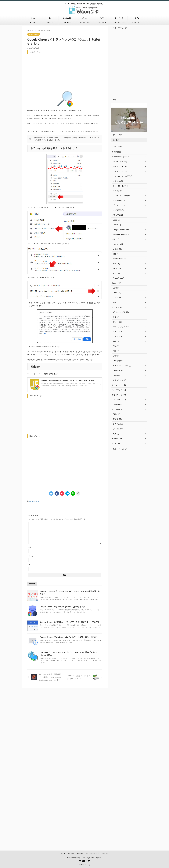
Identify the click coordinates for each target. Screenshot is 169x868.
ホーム (33, 18)
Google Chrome (34, 501)
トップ (63, 693)
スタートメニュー (119, 22)
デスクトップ (102, 22)
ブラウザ (84, 18)
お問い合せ (105, 693)
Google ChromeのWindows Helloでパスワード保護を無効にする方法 (67, 637)
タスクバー (50, 22)
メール (31, 556)
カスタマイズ (136, 22)
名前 (30, 547)
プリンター (67, 22)
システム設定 (67, 18)
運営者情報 (80, 693)
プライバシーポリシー (92, 693)
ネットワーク (119, 18)
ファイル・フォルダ (84, 22)
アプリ (102, 18)
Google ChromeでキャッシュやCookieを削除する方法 (61, 606)
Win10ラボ (85, 700)
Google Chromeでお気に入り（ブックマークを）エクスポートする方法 (68, 622)
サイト (31, 565)
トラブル (136, 18)
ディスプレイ (33, 22)
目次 (50, 18)
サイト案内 (71, 693)
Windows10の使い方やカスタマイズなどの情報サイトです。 (84, 697)
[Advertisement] (65, 70)
